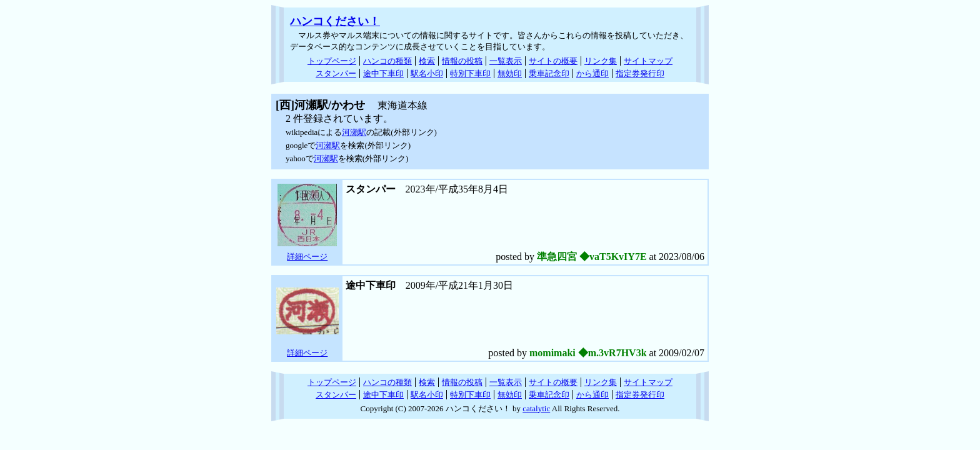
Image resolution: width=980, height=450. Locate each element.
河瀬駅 (354, 132)
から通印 (592, 73)
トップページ (332, 61)
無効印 (510, 73)
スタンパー (336, 73)
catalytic (536, 408)
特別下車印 (470, 73)
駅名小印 (427, 73)
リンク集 (601, 61)
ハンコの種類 (387, 61)
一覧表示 (506, 61)
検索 (427, 61)
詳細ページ (307, 257)
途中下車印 (383, 73)
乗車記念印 (549, 73)
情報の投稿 (462, 61)
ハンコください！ (335, 21)
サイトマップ (648, 61)
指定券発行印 (640, 73)
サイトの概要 (553, 61)
